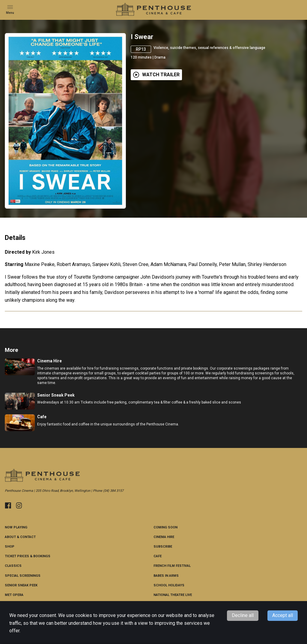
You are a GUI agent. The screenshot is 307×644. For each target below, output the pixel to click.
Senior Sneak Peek (21, 585)
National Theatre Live (173, 595)
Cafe (158, 556)
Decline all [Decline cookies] (243, 615)
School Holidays (169, 585)
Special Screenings (23, 576)
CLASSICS (13, 566)
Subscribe (163, 547)
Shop (10, 547)
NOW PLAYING (16, 527)
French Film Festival (172, 566)
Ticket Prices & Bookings (28, 556)
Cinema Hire (164, 537)
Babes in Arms (166, 576)
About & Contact (20, 537)
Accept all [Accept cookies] (283, 615)
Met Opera (14, 595)
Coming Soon (165, 527)
